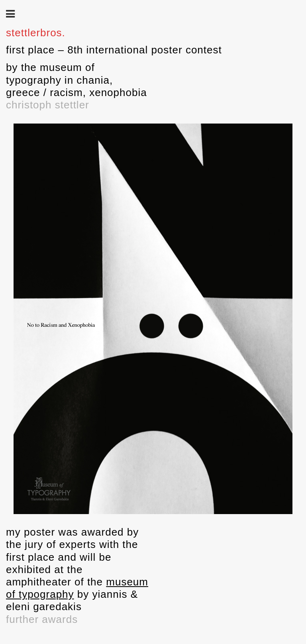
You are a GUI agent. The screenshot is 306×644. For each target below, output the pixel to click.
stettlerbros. (36, 33)
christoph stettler (48, 105)
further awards (42, 619)
